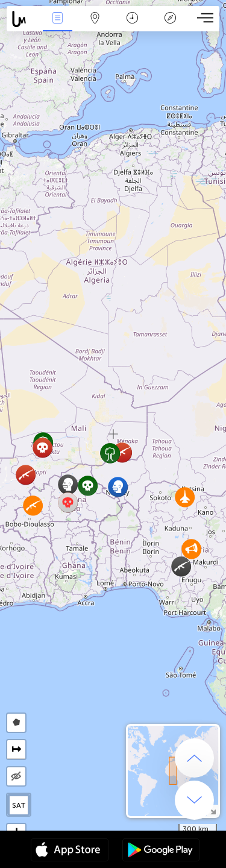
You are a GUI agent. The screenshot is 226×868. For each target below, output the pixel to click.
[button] (33, 505)
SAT (19, 805)
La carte (95, 19)
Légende (170, 19)
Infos (57, 19)
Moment (132, 19)
